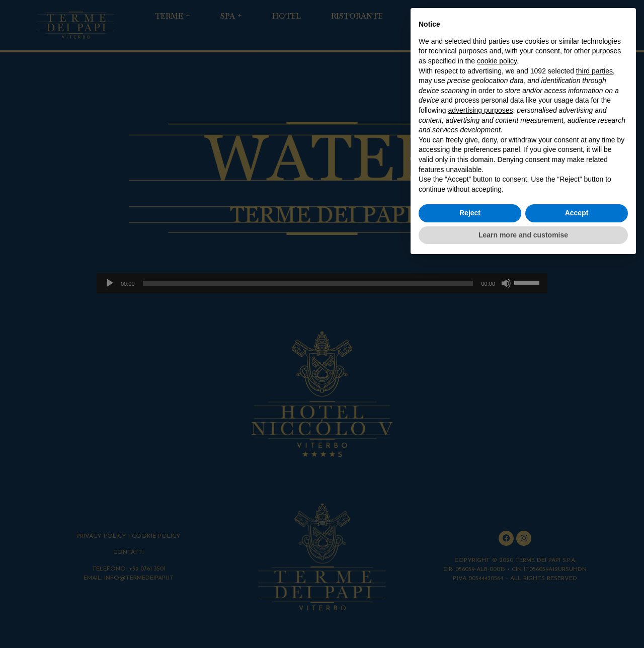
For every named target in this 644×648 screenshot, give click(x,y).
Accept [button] (577, 213)
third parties (594, 71)
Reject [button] (470, 213)
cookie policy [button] (497, 61)
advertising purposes (480, 110)
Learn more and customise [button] (523, 235)
